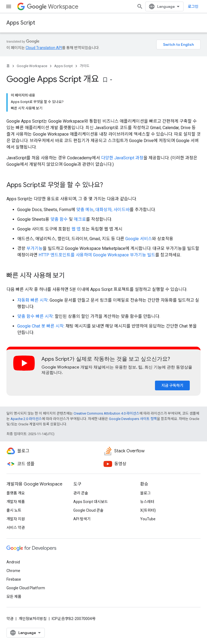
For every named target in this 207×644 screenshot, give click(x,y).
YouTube (148, 519)
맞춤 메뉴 (85, 210)
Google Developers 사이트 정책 (133, 419)
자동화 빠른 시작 (32, 300)
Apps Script (21, 23)
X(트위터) (148, 510)
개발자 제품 (16, 502)
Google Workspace (32, 66)
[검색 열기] (140, 6)
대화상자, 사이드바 (113, 210)
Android (13, 562)
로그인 (193, 6)
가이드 (85, 66)
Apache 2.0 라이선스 (26, 419)
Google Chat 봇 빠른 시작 (40, 326)
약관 (10, 619)
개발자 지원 (16, 519)
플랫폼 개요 (16, 493)
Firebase (14, 579)
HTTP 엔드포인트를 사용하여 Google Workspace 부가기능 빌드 (97, 255)
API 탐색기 (82, 519)
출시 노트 (14, 510)
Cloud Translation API (44, 48)
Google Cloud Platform (26, 588)
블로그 (145, 493)
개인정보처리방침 (33, 619)
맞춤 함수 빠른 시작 (35, 316)
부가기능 (34, 248)
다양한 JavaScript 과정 (122, 158)
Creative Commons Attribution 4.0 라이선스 (106, 413)
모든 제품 (14, 597)
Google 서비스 (139, 239)
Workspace (53, 7)
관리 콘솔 (81, 493)
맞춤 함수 (59, 219)
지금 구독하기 (172, 385)
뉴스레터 (147, 502)
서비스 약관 (16, 528)
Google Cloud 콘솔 (88, 510)
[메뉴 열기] (9, 6)
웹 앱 (76, 229)
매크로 (80, 219)
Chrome (13, 571)
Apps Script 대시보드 (91, 502)
